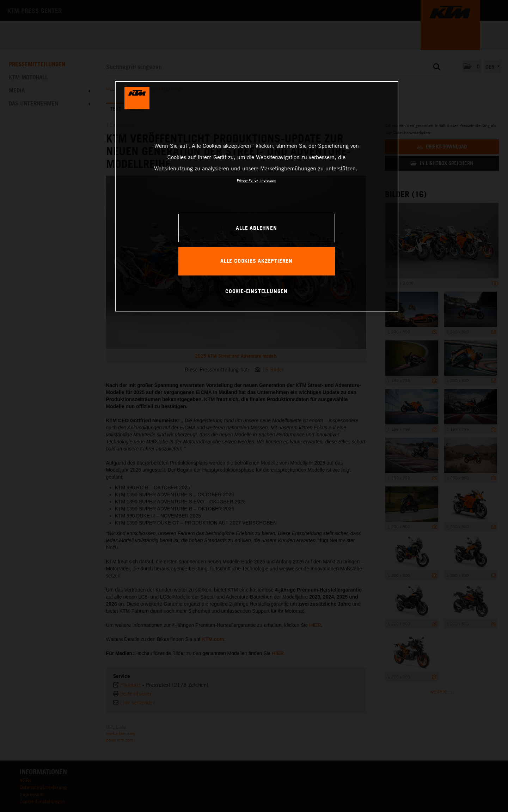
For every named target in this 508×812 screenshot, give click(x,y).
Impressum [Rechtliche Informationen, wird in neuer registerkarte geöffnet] (268, 180)
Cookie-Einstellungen (256, 291)
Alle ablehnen (256, 228)
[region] (257, 196)
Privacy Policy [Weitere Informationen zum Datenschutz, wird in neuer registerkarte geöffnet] (247, 180)
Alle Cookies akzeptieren (256, 261)
